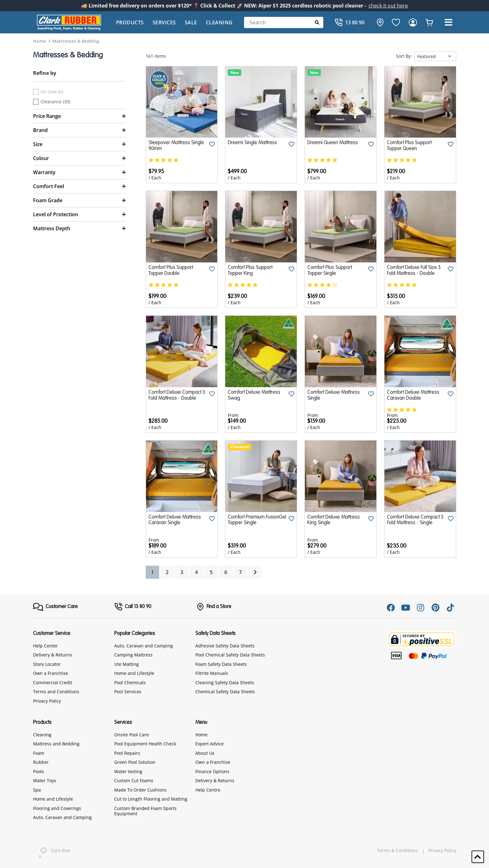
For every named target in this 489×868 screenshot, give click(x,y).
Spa (37, 790)
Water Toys (45, 780)
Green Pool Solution (135, 762)
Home (201, 735)
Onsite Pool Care (132, 735)
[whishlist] (429, 22)
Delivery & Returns (53, 655)
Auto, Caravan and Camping (144, 646)
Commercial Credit (53, 683)
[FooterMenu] (55, 607)
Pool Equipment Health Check (145, 744)
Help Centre (208, 790)
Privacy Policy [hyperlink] (442, 851)
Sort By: (404, 56)
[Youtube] (406, 607)
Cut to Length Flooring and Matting (151, 799)
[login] (413, 22)
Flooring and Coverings (57, 808)
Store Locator (47, 664)
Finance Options (212, 771)
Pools (39, 771)
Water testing (128, 771)
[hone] (379, 22)
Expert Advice (210, 744)
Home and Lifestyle (134, 673)
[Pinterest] (436, 607)
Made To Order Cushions (140, 790)
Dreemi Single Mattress (252, 143)
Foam (39, 753)
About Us (205, 753)
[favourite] (396, 22)
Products (130, 22)
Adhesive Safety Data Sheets (225, 646)
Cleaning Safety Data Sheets (225, 683)
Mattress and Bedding (56, 744)
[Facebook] (391, 607)
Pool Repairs (127, 753)
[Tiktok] (451, 607)
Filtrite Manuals (212, 673)
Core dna (51, 851)
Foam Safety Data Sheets (221, 664)
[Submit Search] (317, 22)
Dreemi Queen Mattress (333, 143)
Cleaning (219, 22)
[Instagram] (421, 607)
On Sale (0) (52, 92)
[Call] (350, 22)
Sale (191, 22)
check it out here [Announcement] (388, 6)
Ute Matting (127, 664)
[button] (449, 22)
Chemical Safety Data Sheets (225, 692)
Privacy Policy (47, 701)
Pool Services (128, 692)
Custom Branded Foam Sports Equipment (145, 811)
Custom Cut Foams (134, 780)
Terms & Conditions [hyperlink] (398, 851)
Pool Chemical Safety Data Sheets (230, 655)
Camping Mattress (133, 655)
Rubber (41, 762)
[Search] (284, 22)
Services (164, 22)
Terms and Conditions (56, 692)
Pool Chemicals (130, 683)
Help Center (46, 646)
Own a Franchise (51, 673)
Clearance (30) (55, 102)
